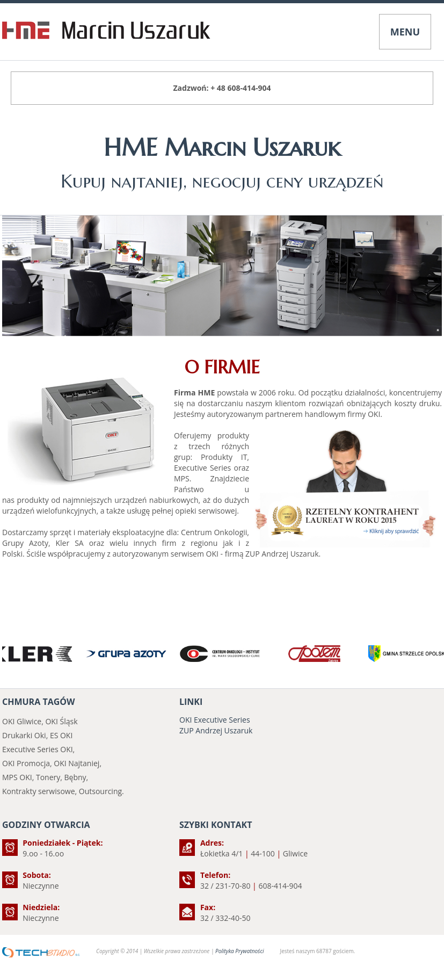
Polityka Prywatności (239, 951)
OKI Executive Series (215, 720)
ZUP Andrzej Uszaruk (216, 730)
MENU (405, 32)
